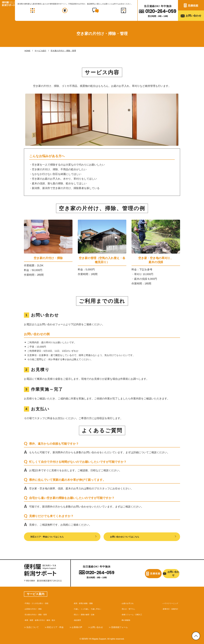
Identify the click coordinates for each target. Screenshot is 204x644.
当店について (34, 626)
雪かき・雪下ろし (129, 608)
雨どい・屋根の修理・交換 (87, 614)
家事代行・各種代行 (169, 608)
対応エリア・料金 (58, 626)
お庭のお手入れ (128, 602)
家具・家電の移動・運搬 (85, 602)
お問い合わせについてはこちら (128, 536)
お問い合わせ (193, 16)
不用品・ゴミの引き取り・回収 (39, 602)
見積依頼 (193, 6)
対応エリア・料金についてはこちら (51, 536)
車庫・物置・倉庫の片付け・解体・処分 (44, 619)
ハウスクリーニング (169, 602)
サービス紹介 (40, 51)
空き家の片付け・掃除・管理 (63, 51)
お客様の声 (82, 626)
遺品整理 (78, 619)
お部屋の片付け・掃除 (35, 608)
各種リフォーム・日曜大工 (133, 614)
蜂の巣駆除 (126, 619)
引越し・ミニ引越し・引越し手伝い (91, 608)
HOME (27, 51)
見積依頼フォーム (128, 626)
